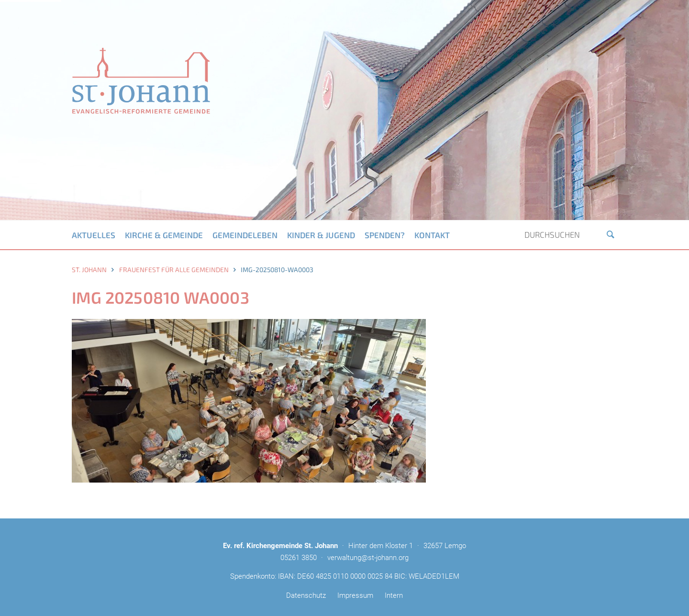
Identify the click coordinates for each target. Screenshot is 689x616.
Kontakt (432, 235)
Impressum (355, 595)
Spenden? (385, 235)
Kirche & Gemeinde (164, 235)
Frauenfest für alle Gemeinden (174, 269)
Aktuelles (94, 235)
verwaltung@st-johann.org (368, 558)
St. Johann (89, 269)
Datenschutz (306, 595)
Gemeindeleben (245, 235)
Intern (394, 595)
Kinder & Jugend (321, 235)
